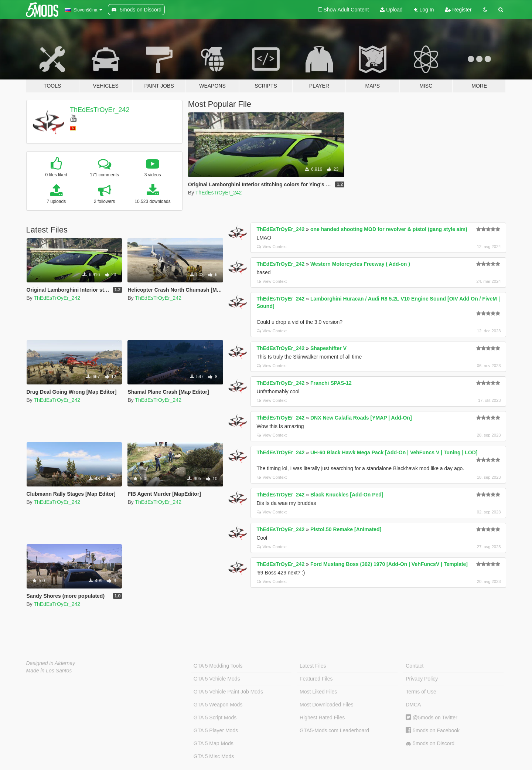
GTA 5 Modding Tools (218, 666)
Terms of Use (421, 692)
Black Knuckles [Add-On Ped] (347, 495)
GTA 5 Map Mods (214, 743)
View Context (272, 247)
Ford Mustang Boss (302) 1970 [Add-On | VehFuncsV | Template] (389, 564)
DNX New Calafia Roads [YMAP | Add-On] (361, 418)
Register (458, 10)
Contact (415, 666)
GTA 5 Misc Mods (214, 756)
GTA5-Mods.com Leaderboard (334, 730)
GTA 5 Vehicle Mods (217, 679)
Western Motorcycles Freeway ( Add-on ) (360, 264)
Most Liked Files (318, 692)
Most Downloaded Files (327, 705)
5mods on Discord (430, 744)
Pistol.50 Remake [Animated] (346, 529)
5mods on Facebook (433, 730)
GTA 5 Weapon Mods (218, 705)
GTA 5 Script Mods (215, 718)
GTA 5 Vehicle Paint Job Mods (228, 692)
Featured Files (316, 679)
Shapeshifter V (328, 348)
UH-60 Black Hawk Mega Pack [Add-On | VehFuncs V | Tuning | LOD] (394, 452)
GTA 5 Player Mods (216, 730)
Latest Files (313, 666)
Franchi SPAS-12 (331, 383)
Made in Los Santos (49, 671)
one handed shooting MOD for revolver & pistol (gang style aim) (389, 229)
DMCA (413, 705)
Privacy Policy (422, 679)
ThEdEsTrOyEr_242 (100, 110)
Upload (391, 10)
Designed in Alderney (51, 663)
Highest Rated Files (322, 718)
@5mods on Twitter (431, 718)
